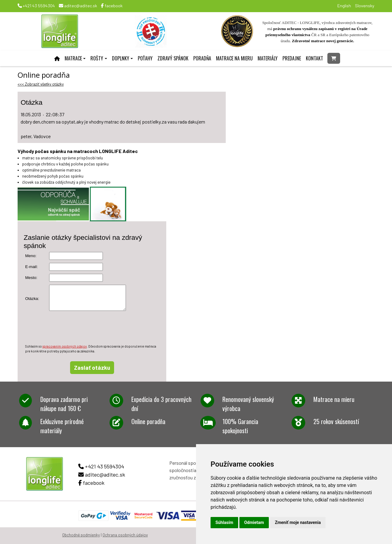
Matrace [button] (73, 58)
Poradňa (202, 58)
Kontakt (314, 58)
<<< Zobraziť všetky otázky (41, 84)
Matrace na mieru (234, 58)
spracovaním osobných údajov (65, 346)
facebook (112, 6)
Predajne (292, 58)
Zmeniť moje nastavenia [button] (298, 522)
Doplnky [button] (121, 58)
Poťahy (145, 58)
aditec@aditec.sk (78, 6)
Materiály (268, 58)
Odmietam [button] (254, 522)
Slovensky (365, 6)
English (344, 6)
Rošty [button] (97, 58)
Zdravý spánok (173, 58)
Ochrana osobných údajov (125, 535)
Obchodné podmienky (81, 535)
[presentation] (71, 328)
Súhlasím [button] (224, 522)
